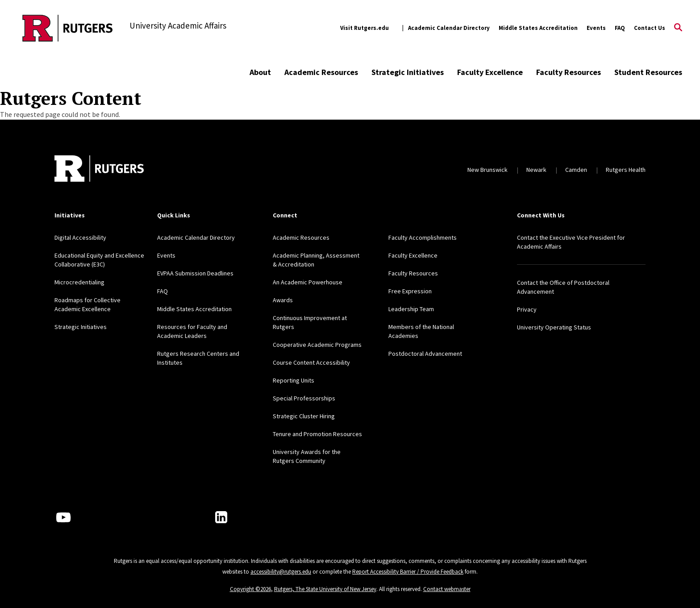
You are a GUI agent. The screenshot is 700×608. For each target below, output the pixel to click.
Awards (283, 300)
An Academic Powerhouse (308, 282)
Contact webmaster (447, 589)
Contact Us (650, 28)
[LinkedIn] (221, 517)
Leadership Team (411, 309)
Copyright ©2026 (250, 589)
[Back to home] (99, 170)
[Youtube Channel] (63, 517)
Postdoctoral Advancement (425, 354)
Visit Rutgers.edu (365, 28)
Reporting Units (294, 380)
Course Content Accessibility (311, 362)
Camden (576, 170)
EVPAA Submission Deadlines (195, 273)
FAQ (620, 28)
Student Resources (648, 72)
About (260, 72)
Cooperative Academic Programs (317, 345)
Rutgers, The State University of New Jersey (325, 589)
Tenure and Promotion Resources (317, 434)
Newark (536, 170)
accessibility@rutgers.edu (281, 572)
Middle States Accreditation (538, 28)
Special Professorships (304, 398)
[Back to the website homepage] (68, 28)
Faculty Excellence (490, 72)
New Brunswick (487, 170)
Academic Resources (321, 72)
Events (596, 28)
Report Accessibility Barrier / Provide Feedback (408, 572)
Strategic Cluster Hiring (304, 416)
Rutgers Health (626, 170)
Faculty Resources (569, 72)
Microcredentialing (79, 282)
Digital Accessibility (80, 237)
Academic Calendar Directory (449, 28)
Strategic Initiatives (408, 72)
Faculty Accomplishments (423, 237)
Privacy (527, 309)
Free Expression (410, 291)
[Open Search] (678, 28)
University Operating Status (554, 327)
